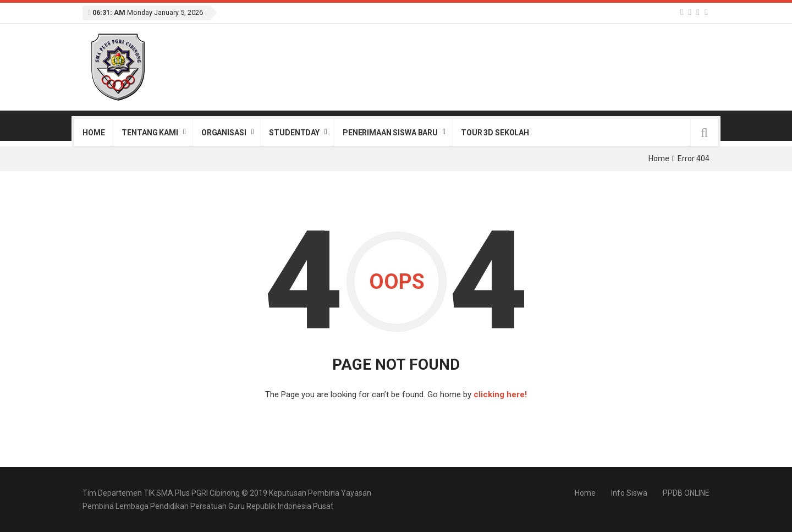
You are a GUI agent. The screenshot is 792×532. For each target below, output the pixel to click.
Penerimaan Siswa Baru (390, 133)
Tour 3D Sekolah (495, 133)
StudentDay (294, 133)
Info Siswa (629, 493)
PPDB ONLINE (686, 493)
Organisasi (224, 133)
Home (94, 133)
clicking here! (500, 394)
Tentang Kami (150, 133)
